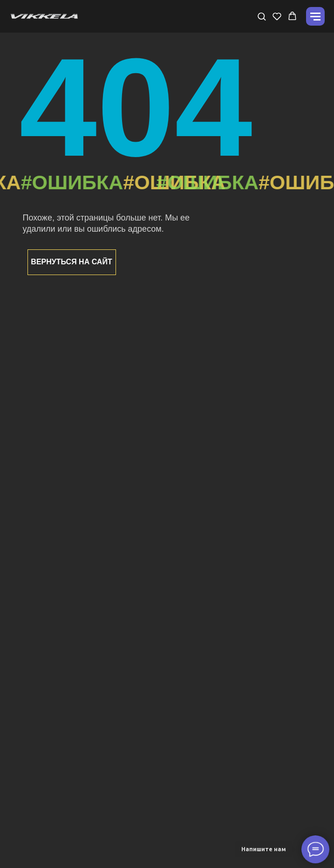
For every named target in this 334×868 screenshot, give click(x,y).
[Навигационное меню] (315, 16)
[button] (262, 16)
